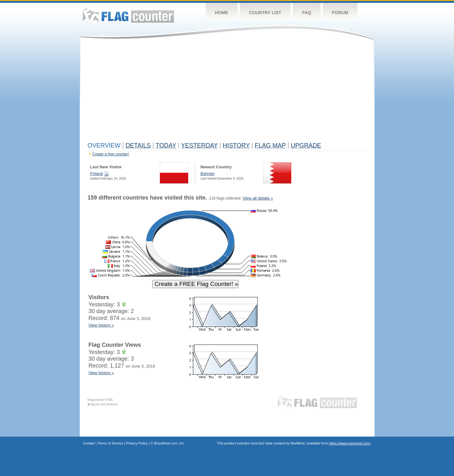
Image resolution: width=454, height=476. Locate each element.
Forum (340, 13)
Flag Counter (128, 16)
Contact (89, 443)
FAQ (307, 13)
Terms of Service (110, 443)
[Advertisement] (227, 92)
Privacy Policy (137, 443)
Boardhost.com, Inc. (170, 443)
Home (222, 13)
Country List (265, 13)
